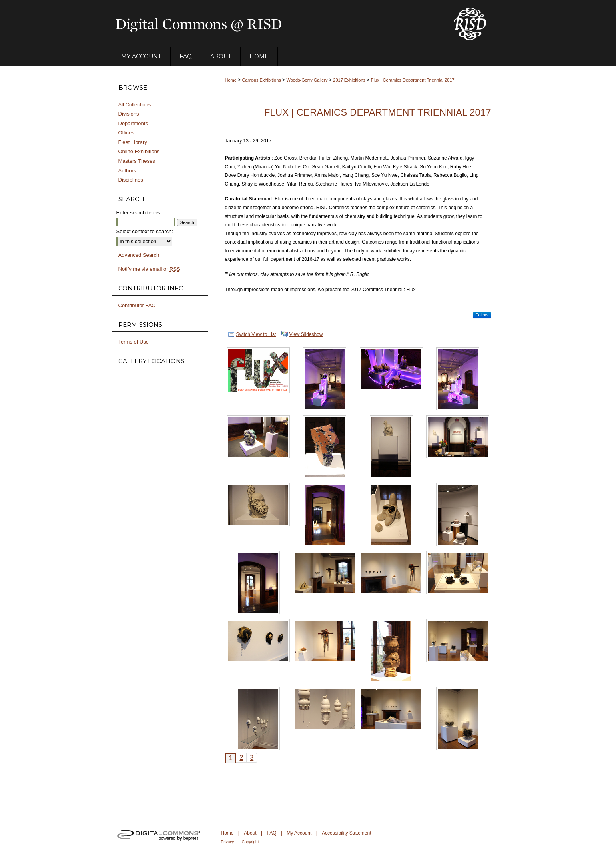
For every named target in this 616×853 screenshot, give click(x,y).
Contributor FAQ (137, 305)
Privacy (228, 842)
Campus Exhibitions (262, 80)
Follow (482, 315)
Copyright (250, 842)
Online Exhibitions (139, 151)
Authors (127, 171)
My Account (299, 833)
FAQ (271, 833)
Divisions (129, 114)
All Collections (135, 105)
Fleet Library (133, 142)
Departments (133, 123)
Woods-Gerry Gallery (307, 80)
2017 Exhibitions (349, 80)
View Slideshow (306, 334)
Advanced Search (139, 255)
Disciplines (131, 180)
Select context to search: (145, 231)
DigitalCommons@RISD (276, 24)
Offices (126, 133)
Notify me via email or (149, 269)
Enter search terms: (139, 213)
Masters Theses (137, 161)
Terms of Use (134, 342)
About (250, 833)
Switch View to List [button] (256, 334)
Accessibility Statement (346, 833)
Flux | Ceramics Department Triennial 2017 (413, 80)
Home (231, 80)
